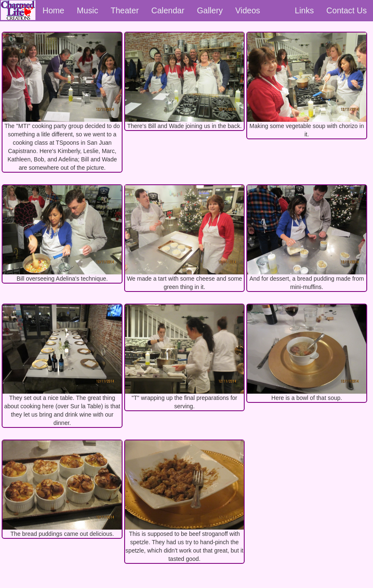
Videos (248, 10)
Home (53, 10)
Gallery (210, 10)
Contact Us (347, 10)
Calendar (168, 10)
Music (87, 10)
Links (304, 10)
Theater (125, 10)
